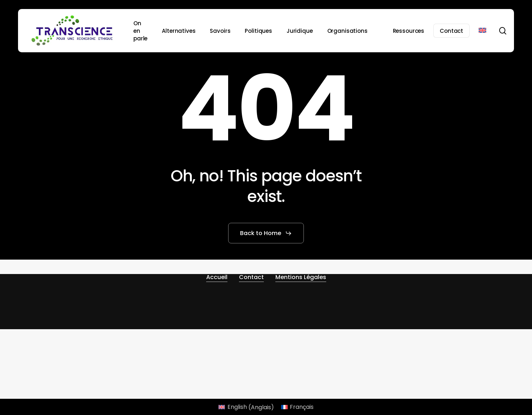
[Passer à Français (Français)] (297, 407)
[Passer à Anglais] (482, 31)
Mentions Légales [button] (301, 277)
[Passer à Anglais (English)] (246, 407)
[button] (266, 233)
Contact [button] (251, 277)
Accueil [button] (217, 277)
